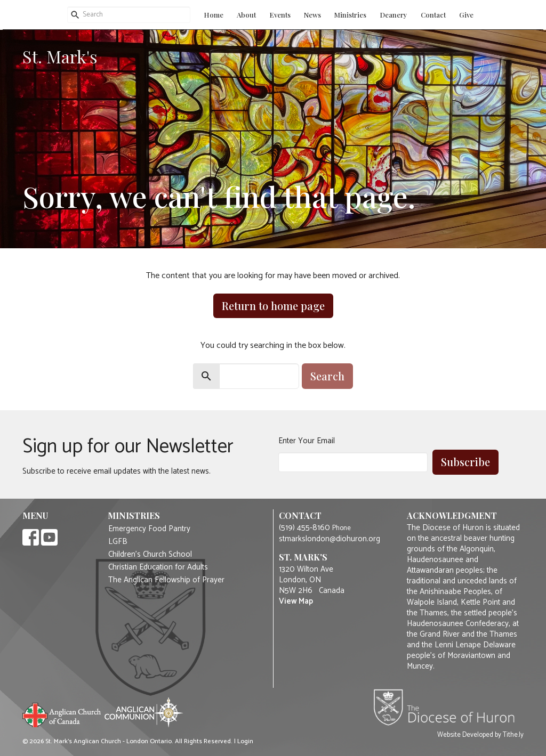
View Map (296, 601)
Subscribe (465, 462)
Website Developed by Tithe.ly (480, 735)
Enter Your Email (307, 441)
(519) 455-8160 (304, 528)
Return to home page (273, 306)
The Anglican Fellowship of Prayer (166, 580)
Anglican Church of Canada (62, 714)
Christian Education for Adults (158, 567)
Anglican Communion (144, 712)
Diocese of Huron (448, 707)
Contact (433, 15)
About (246, 15)
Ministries (350, 15)
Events (280, 15)
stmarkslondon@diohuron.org (330, 539)
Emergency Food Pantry (149, 529)
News (312, 15)
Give (466, 15)
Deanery (394, 15)
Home (214, 15)
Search (327, 376)
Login (245, 741)
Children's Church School (150, 555)
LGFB (118, 542)
